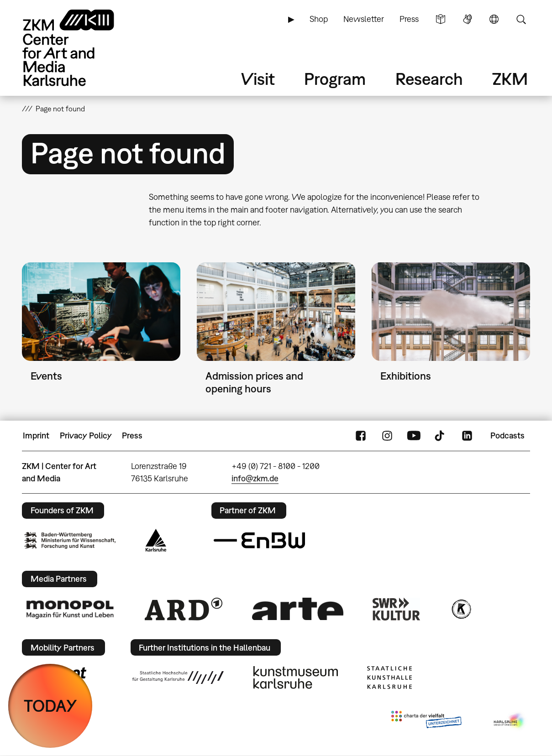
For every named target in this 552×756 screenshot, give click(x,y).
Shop (319, 19)
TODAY (50, 706)
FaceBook (361, 436)
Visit (258, 79)
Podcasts (507, 435)
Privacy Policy (86, 435)
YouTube (414, 436)
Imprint (36, 435)
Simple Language (441, 19)
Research (429, 79)
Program (335, 79)
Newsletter (364, 19)
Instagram (387, 436)
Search (521, 19)
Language (494, 19)
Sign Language (468, 19)
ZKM (510, 79)
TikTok (441, 436)
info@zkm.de (255, 478)
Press (409, 19)
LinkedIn (467, 436)
